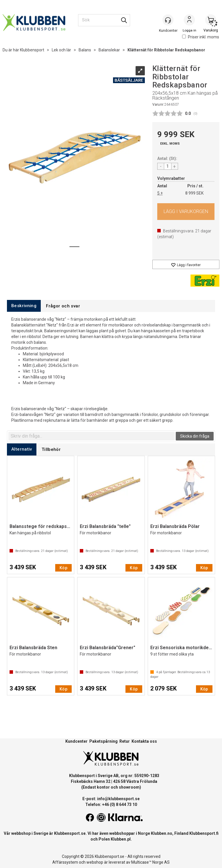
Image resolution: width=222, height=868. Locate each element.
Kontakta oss (144, 741)
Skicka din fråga (195, 436)
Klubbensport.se (70, 833)
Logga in (189, 20)
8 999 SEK (194, 193)
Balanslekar (109, 50)
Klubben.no (162, 833)
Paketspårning (103, 741)
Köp (186, 212)
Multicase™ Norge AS (150, 862)
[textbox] (92, 436)
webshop (95, 862)
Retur (125, 741)
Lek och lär (61, 50)
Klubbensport (32, 50)
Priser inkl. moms (201, 37)
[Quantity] (168, 166)
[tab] (24, 306)
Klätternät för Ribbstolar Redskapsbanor (166, 50)
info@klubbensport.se (118, 799)
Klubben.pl (121, 839)
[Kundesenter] (168, 20)
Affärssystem (65, 862)
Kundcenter (76, 741)
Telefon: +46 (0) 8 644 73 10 (111, 804)
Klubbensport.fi (204, 833)
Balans (85, 50)
